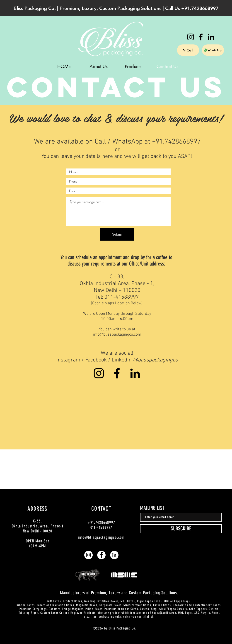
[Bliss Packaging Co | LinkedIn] (211, 37)
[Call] (188, 50)
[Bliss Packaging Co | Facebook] (201, 37)
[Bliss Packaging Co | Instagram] (191, 37)
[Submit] (117, 234)
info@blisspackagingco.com (117, 335)
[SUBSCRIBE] (181, 529)
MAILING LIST (152, 508)
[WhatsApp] (213, 50)
